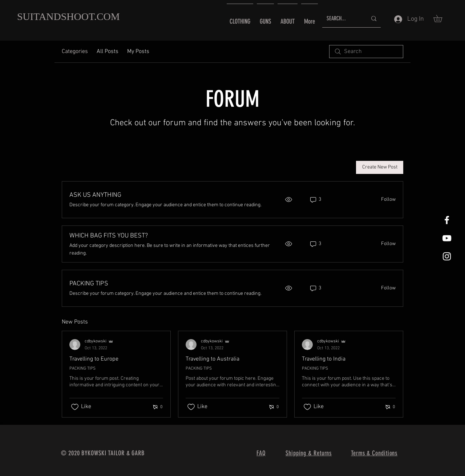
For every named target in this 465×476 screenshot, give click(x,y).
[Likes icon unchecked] (75, 407)
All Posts (108, 52)
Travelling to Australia (213, 359)
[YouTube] (447, 238)
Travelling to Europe (94, 359)
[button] (441, 19)
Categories (75, 52)
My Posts (138, 52)
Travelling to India (324, 359)
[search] (366, 52)
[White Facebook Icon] (447, 220)
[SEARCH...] (341, 19)
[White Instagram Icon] (447, 256)
